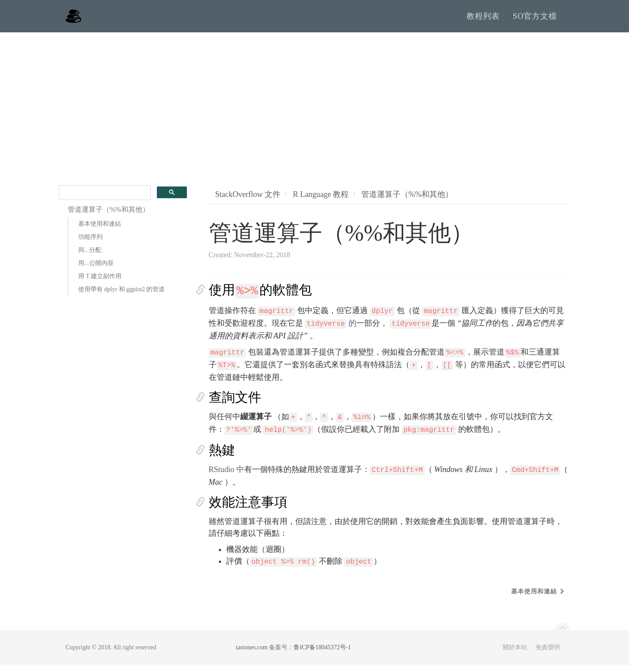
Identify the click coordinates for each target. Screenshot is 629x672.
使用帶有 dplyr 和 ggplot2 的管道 (121, 296)
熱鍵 (222, 457)
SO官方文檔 (535, 20)
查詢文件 (235, 404)
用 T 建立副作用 (100, 283)
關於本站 (515, 654)
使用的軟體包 (261, 297)
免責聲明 (548, 654)
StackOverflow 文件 (248, 201)
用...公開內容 (96, 270)
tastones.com (252, 654)
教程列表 (483, 20)
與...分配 (90, 257)
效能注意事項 (248, 509)
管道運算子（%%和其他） (407, 201)
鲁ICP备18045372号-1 (322, 654)
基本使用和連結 (100, 231)
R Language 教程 (321, 201)
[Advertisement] (314, 105)
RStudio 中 (227, 476)
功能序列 (90, 244)
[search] (104, 200)
